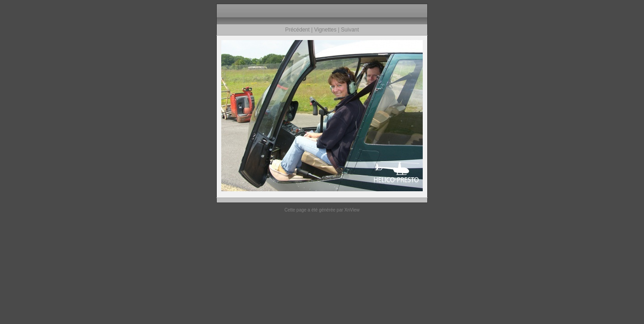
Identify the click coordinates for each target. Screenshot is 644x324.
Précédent (297, 30)
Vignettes (325, 30)
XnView (352, 210)
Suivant (350, 30)
